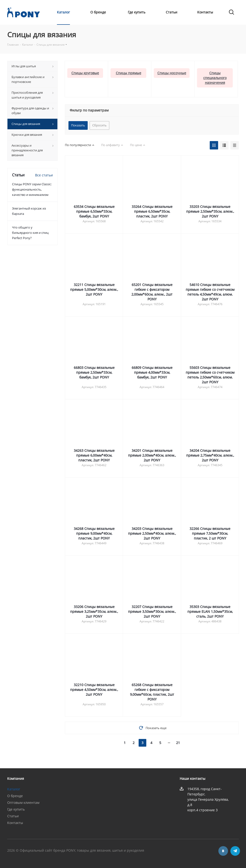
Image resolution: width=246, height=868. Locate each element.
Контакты (15, 823)
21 (178, 743)
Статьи (13, 816)
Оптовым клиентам (23, 803)
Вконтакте (223, 851)
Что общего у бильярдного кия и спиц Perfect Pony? (30, 233)
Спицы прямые (129, 73)
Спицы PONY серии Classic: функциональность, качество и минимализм (32, 189)
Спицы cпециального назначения (215, 78)
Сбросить (99, 125)
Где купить (16, 809)
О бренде (15, 796)
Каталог (14, 789)
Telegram (235, 851)
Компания (16, 778)
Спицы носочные (172, 73)
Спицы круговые (85, 73)
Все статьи (44, 175)
